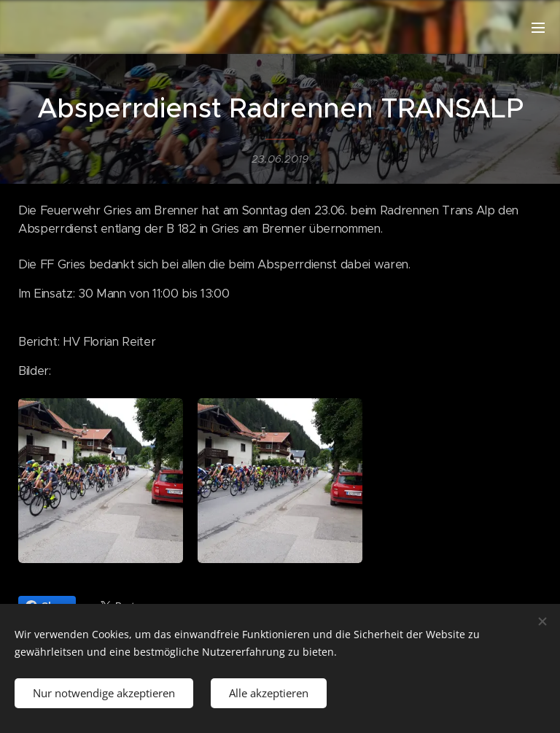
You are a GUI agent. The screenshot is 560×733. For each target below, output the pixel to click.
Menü (538, 28)
